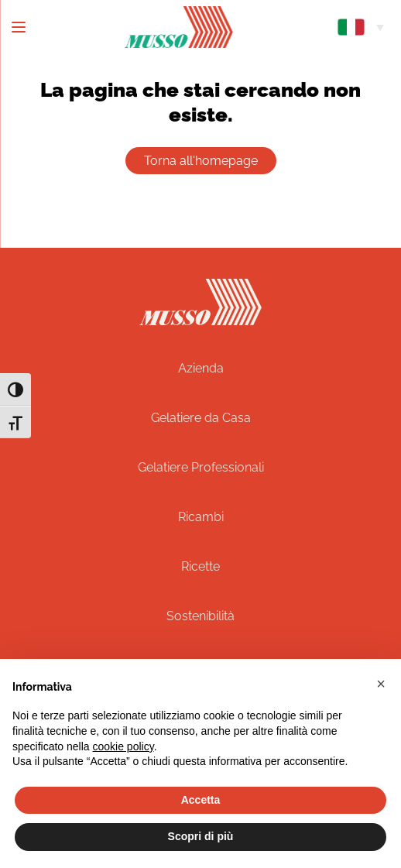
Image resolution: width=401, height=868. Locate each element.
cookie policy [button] (123, 746)
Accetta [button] (201, 800)
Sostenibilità (200, 616)
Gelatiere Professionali (201, 467)
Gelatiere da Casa (201, 418)
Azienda (201, 368)
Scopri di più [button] (201, 836)
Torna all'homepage (201, 161)
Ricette (200, 566)
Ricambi (201, 517)
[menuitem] (361, 27)
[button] (381, 684)
